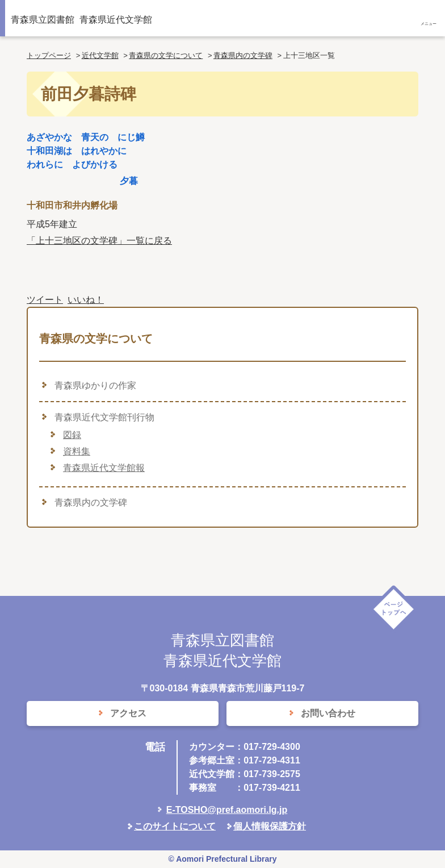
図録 (72, 435)
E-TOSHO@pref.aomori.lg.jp (227, 810)
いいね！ (86, 300)
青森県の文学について (166, 55)
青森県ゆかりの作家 (95, 385)
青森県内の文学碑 (243, 55)
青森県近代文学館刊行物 (104, 417)
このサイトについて (175, 826)
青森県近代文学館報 (104, 468)
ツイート (45, 300)
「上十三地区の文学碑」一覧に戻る (99, 241)
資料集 (77, 451)
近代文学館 (100, 55)
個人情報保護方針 (270, 826)
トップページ (49, 55)
